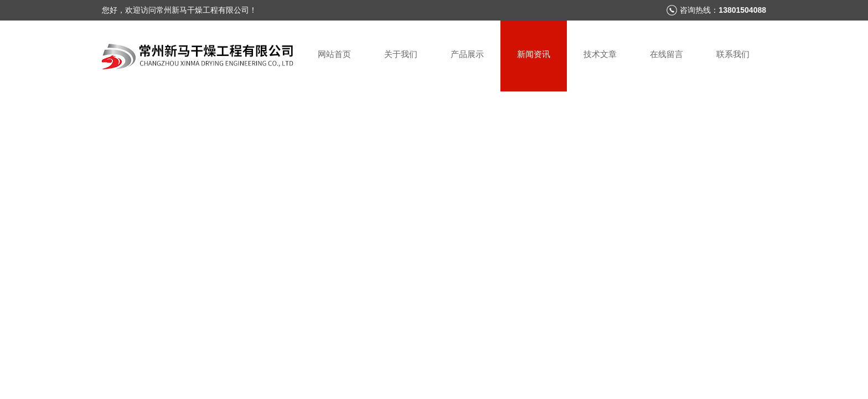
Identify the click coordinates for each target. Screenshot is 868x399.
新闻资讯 (534, 54)
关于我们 (401, 54)
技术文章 (600, 54)
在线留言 (666, 54)
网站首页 (334, 54)
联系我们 (733, 54)
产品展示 (467, 54)
